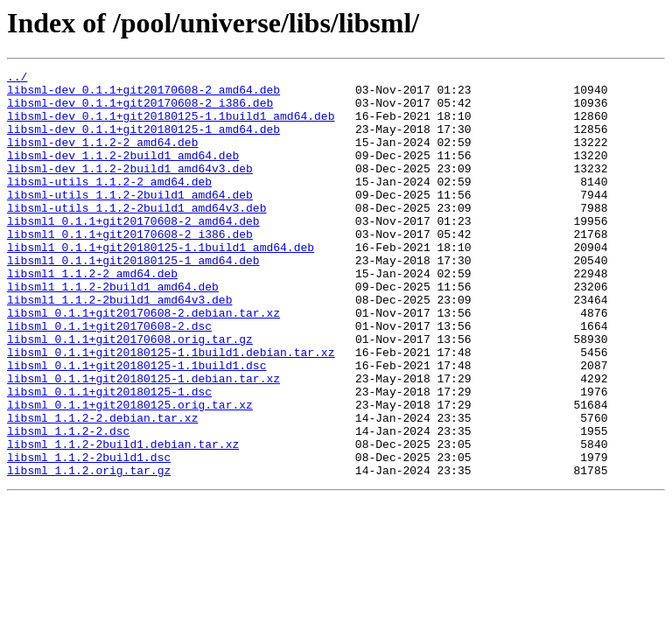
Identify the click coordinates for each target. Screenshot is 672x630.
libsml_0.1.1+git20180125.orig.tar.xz (130, 472)
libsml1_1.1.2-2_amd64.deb (92, 315)
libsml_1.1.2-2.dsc (68, 504)
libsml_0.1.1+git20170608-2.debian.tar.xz (143, 362)
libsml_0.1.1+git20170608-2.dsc (109, 378)
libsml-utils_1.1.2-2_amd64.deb (109, 205)
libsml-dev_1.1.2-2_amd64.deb (102, 157)
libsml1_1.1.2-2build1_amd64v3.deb (119, 346)
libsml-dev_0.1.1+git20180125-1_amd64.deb (143, 142)
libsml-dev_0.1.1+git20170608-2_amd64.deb (143, 94)
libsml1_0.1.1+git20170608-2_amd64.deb (133, 252)
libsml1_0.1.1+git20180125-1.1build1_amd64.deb (161, 283)
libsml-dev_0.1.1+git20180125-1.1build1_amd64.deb (171, 126)
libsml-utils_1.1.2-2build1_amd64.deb (130, 220)
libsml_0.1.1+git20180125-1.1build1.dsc (136, 425)
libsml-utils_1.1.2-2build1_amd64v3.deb (136, 236)
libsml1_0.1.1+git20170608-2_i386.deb (130, 268)
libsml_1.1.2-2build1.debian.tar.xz (123, 520)
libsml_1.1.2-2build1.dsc (89, 535)
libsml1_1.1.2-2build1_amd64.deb (113, 331)
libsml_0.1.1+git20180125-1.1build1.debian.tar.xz (171, 409)
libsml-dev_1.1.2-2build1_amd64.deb (123, 173)
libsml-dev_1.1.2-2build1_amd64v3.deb (130, 189)
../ (17, 79)
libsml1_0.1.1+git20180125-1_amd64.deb (133, 299)
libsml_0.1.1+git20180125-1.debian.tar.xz (143, 441)
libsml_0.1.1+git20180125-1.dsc (109, 457)
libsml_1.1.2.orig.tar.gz (89, 551)
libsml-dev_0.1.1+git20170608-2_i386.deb (140, 110)
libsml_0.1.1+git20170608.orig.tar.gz (130, 394)
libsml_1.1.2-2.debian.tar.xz (102, 488)
